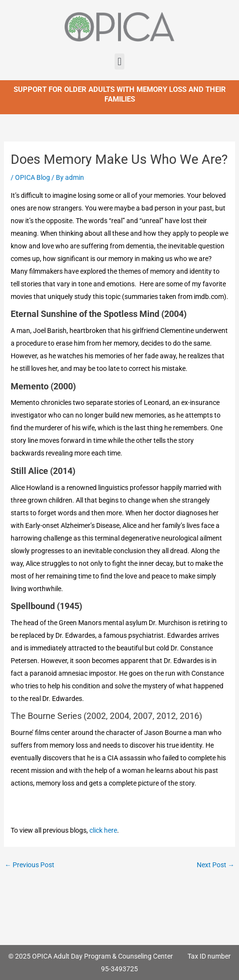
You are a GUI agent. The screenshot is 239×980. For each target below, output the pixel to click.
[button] (119, 61)
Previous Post (30, 865)
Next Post (216, 865)
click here (103, 830)
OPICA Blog (33, 177)
